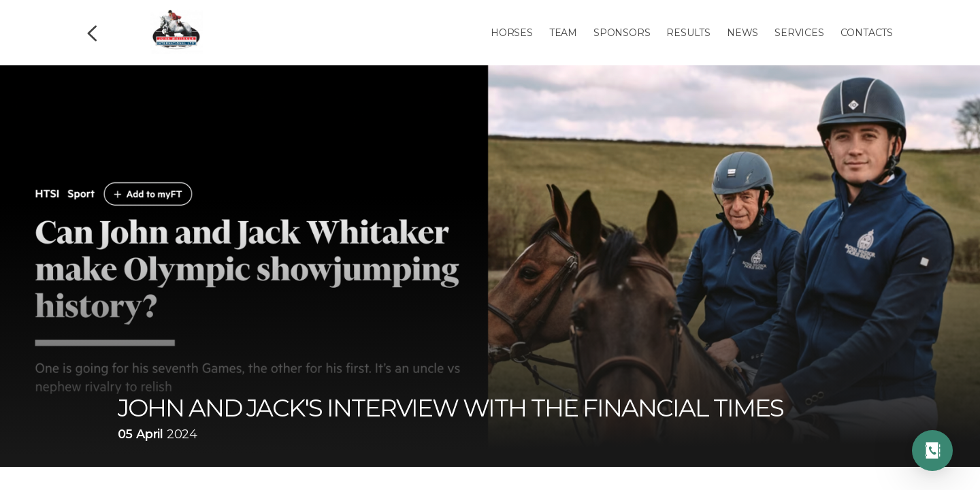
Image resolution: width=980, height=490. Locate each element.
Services (799, 33)
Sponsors (622, 33)
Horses (512, 33)
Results (688, 33)
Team (563, 33)
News (742, 33)
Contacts (867, 33)
